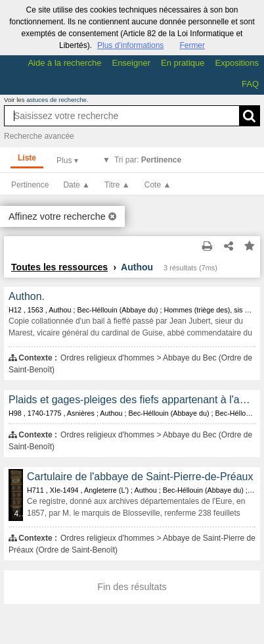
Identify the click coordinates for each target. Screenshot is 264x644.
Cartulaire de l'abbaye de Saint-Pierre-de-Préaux (140, 477)
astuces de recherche (56, 100)
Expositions (237, 63)
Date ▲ (77, 185)
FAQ (250, 84)
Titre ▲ (117, 185)
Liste (27, 158)
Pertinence (30, 185)
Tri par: (148, 160)
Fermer (192, 45)
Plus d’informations (130, 45)
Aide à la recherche (64, 63)
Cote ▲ (158, 185)
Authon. (27, 296)
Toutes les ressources (59, 267)
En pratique (183, 63)
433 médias (19, 514)
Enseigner (131, 63)
